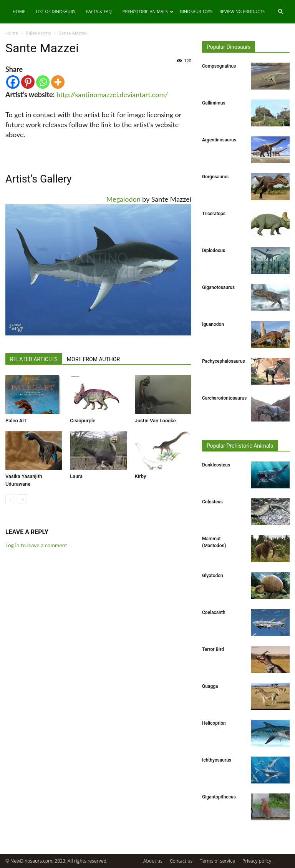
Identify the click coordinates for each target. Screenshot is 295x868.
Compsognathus (219, 66)
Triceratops (214, 214)
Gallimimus (214, 103)
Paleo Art (16, 421)
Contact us (181, 861)
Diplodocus (214, 251)
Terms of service (217, 861)
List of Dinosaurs (56, 11)
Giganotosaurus (218, 287)
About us (153, 861)
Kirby (141, 476)
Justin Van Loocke (155, 421)
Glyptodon (213, 576)
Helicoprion (214, 723)
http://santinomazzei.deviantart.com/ (112, 95)
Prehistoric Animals (148, 11)
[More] (58, 82)
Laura (76, 476)
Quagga (210, 686)
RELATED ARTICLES (34, 359)
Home (19, 11)
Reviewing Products (242, 11)
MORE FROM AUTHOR (93, 359)
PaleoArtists (38, 33)
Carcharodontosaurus (224, 398)
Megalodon (123, 199)
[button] (280, 12)
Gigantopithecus (219, 797)
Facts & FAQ (99, 11)
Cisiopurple (83, 421)
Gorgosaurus (215, 177)
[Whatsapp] (43, 82)
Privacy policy (257, 861)
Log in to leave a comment (36, 545)
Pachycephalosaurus (224, 361)
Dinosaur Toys (196, 11)
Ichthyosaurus (217, 760)
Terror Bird (213, 649)
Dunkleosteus (216, 465)
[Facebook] (13, 82)
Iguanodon (213, 324)
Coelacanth (214, 612)
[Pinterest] (28, 82)
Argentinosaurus (219, 140)
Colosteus (212, 502)
